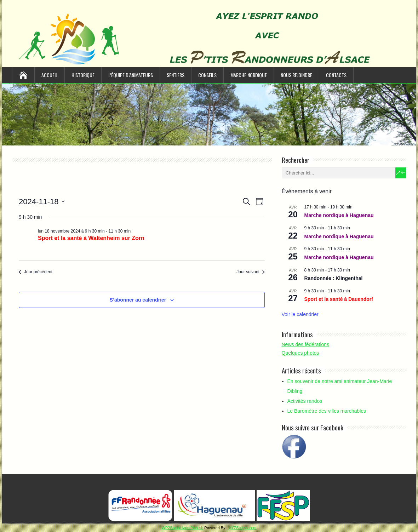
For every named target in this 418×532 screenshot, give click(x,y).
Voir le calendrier (300, 314)
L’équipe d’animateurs (131, 75)
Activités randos (305, 401)
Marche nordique (249, 75)
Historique (83, 75)
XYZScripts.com (243, 528)
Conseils (207, 75)
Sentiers (176, 75)
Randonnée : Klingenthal (334, 278)
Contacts (336, 75)
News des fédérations (306, 344)
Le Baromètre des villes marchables (327, 411)
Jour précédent (36, 272)
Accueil (50, 75)
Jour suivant (251, 272)
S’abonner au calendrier (138, 300)
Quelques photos (300, 353)
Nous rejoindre (296, 75)
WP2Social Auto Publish (182, 528)
